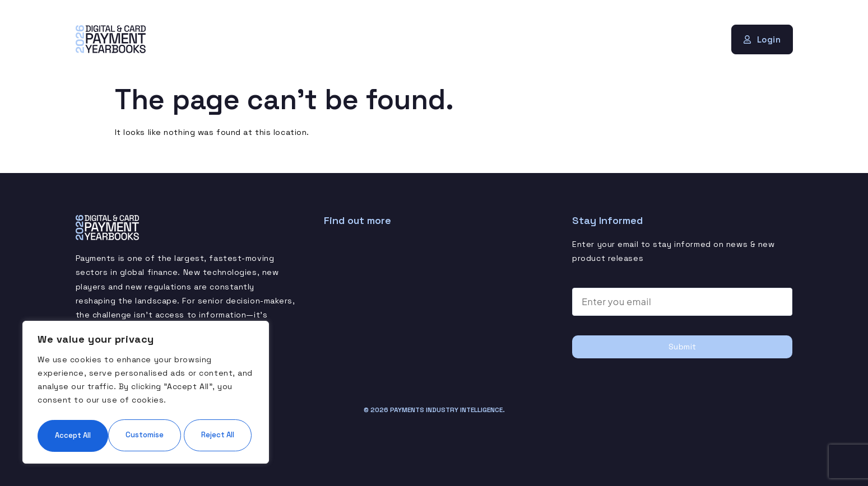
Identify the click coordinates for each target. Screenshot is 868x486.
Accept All (146, 435)
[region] (146, 377)
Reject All (198, 401)
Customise (90, 401)
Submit (683, 346)
